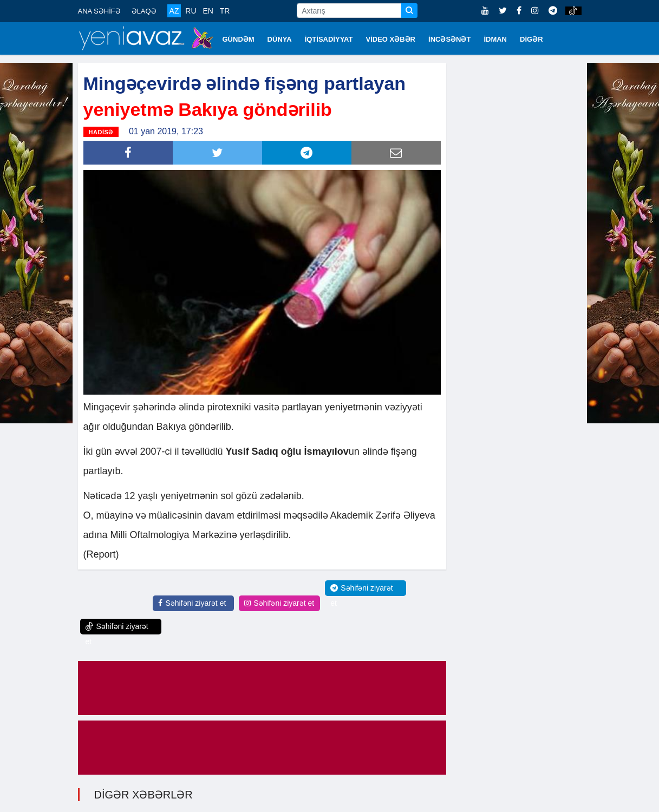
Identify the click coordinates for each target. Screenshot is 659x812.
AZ (174, 11)
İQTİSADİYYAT (329, 39)
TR (225, 11)
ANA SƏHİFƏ (99, 11)
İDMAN (495, 39)
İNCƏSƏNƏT (449, 39)
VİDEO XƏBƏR (391, 39)
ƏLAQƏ (144, 11)
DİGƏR (531, 39)
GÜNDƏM (239, 39)
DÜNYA (280, 39)
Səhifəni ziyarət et (192, 603)
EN (208, 11)
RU (191, 11)
